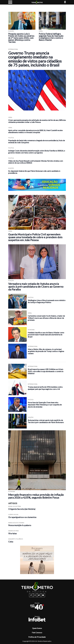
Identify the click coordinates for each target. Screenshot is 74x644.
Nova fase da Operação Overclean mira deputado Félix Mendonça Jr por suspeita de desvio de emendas (45, 405)
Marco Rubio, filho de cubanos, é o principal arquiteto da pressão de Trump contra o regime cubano (46, 351)
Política (11, 138)
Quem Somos (37, 628)
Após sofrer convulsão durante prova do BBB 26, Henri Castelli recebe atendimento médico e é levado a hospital (35, 131)
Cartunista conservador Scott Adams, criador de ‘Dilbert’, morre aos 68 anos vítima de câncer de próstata (46, 318)
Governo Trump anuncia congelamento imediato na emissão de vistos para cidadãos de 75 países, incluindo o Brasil (35, 59)
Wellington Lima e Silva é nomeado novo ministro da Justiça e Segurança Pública (47, 301)
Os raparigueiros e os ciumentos (22, 517)
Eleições (11, 31)
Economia (31, 330)
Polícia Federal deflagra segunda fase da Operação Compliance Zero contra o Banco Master (51, 37)
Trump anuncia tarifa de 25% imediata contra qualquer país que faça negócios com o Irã (45, 388)
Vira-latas (12, 533)
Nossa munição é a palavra (20, 525)
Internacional (13, 49)
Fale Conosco (37, 633)
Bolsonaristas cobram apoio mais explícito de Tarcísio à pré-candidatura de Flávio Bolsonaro (46, 421)
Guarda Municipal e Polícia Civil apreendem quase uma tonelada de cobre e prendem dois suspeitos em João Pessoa (35, 237)
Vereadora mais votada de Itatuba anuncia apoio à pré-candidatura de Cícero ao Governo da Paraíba (36, 287)
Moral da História (15, 506)
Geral (41, 31)
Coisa (11, 542)
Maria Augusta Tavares (16, 523)
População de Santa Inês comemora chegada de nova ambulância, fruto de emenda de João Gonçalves (37, 141)
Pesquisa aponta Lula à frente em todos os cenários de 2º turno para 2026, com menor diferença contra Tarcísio (21, 38)
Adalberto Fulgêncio (16, 539)
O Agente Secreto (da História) (22, 509)
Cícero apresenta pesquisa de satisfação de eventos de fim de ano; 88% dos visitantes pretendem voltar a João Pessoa (37, 121)
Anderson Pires (14, 531)
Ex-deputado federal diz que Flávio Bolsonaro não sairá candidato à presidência (34, 172)
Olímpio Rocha (13, 515)
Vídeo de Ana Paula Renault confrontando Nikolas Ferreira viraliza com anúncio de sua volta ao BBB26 (36, 162)
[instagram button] (35, 595)
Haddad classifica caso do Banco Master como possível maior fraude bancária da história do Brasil (46, 335)
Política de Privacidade (37, 637)
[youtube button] (43, 595)
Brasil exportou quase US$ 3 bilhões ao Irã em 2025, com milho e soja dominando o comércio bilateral (46, 371)
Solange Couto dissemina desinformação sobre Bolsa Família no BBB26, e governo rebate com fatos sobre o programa (37, 152)
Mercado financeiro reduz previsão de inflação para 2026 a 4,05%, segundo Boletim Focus (36, 496)
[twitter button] (39, 595)
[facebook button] (31, 595)
